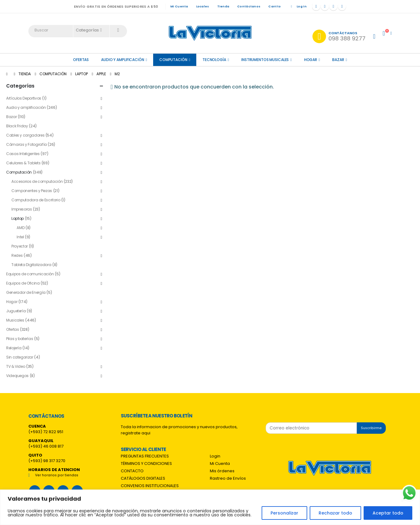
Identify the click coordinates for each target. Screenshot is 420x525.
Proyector (20, 246)
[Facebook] (316, 6)
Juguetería (16, 311)
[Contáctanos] (339, 36)
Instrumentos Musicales (265, 60)
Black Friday (17, 126)
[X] (325, 6)
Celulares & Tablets (23, 163)
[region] (210, 507)
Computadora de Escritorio (36, 200)
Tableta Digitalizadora (31, 265)
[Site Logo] (210, 33)
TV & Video (16, 366)
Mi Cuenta (179, 6)
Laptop (18, 218)
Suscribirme (371, 428)
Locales (203, 6)
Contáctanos (249, 6)
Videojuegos (17, 376)
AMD (20, 228)
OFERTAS (81, 60)
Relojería (14, 348)
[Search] (118, 30)
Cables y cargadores (25, 135)
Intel (20, 237)
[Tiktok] (342, 6)
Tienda (223, 6)
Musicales (15, 320)
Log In (298, 6)
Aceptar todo (388, 513)
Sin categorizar (20, 357)
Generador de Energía (26, 292)
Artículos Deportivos (24, 98)
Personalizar (284, 513)
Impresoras (22, 209)
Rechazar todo (335, 513)
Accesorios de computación (37, 181)
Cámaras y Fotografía (27, 144)
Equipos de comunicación (30, 274)
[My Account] (374, 36)
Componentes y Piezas (32, 191)
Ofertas (12, 329)
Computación (173, 60)
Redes (17, 255)
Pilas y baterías (20, 339)
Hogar (311, 60)
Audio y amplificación (122, 60)
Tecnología (214, 60)
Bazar (338, 60)
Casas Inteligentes (23, 154)
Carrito (275, 6)
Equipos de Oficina (23, 283)
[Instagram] (333, 6)
